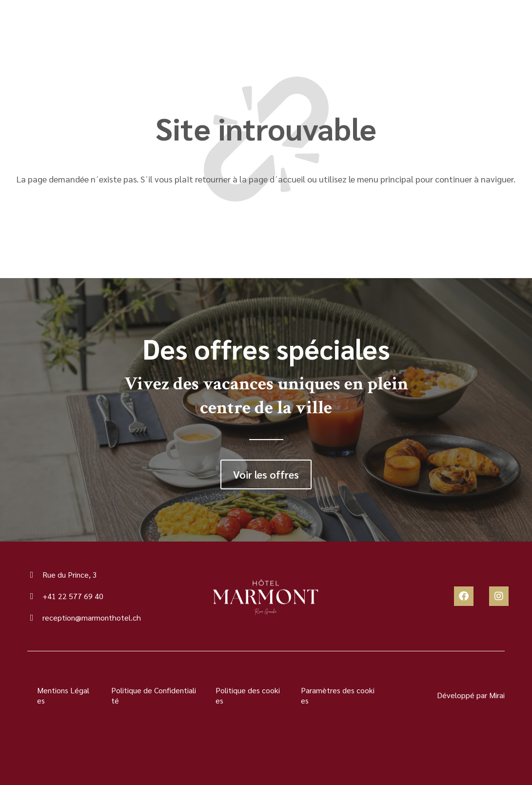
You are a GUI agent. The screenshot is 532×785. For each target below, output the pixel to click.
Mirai (497, 695)
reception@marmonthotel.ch (92, 617)
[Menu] (66, 29)
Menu (95, 29)
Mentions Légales (63, 695)
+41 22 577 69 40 (73, 596)
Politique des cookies (248, 695)
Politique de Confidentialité (154, 695)
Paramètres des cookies (338, 695)
